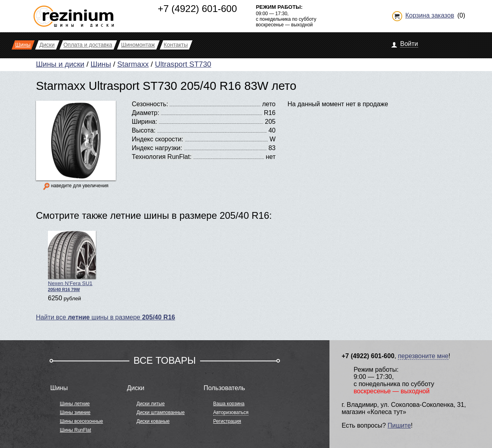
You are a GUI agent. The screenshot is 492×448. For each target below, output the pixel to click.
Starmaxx (133, 64)
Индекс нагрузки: (157, 148)
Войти (409, 44)
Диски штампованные (161, 412)
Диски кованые (153, 421)
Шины (101, 64)
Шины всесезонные (81, 421)
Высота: (144, 130)
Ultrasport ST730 (183, 64)
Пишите (399, 425)
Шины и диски (60, 64)
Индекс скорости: (158, 139)
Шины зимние (75, 412)
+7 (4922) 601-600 (197, 9)
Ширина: (145, 122)
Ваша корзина (229, 404)
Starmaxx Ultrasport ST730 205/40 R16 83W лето (166, 86)
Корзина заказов (430, 15)
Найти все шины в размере (105, 317)
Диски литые (151, 404)
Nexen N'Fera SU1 (72, 261)
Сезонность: (150, 104)
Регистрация (227, 421)
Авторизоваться (231, 412)
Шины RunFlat (75, 430)
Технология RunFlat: (162, 157)
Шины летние (75, 404)
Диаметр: (146, 113)
